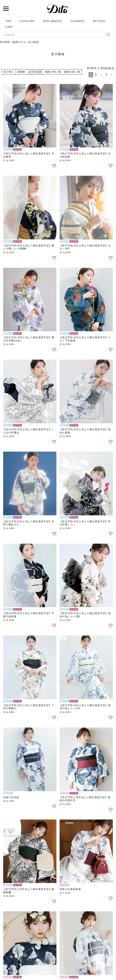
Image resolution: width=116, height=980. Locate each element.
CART (9, 27)
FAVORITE (78, 21)
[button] (112, 75)
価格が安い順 (53, 72)
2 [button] (96, 75)
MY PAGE (99, 21)
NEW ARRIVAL (53, 21)
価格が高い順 (72, 72)
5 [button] (106, 75)
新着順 (21, 72)
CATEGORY (27, 21)
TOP (8, 21)
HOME (5, 42)
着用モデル (19, 42)
